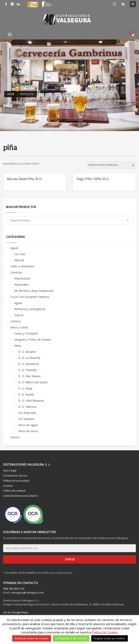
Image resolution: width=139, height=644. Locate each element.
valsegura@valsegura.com (27, 593)
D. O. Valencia (27, 407)
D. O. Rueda (26, 394)
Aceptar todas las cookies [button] (110, 638)
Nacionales (22, 285)
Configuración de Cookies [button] (71, 638)
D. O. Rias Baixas (29, 376)
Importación (22, 278)
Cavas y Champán (26, 333)
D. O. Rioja (25, 388)
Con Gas (20, 254)
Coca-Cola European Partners (30, 297)
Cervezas (16, 272)
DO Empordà (27, 413)
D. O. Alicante (27, 352)
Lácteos (15, 321)
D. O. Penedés (28, 370)
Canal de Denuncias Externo (21, 496)
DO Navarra (26, 419)
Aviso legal (10, 470)
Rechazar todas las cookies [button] (32, 638)
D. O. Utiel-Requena (31, 401)
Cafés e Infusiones (22, 266)
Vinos (18, 346)
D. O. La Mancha (29, 358)
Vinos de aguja (28, 425)
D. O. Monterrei (28, 364)
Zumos (19, 315)
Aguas (14, 248)
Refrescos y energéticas (30, 309)
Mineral (19, 260)
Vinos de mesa (28, 431)
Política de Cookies (105, 632)
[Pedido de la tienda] (111, 165)
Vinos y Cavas (19, 327)
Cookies (8, 486)
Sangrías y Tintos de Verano (33, 339)
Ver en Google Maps (16, 612)
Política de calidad (14, 491)
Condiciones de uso (15, 476)
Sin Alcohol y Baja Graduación (34, 291)
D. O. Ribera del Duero (33, 382)
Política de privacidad (16, 481)
